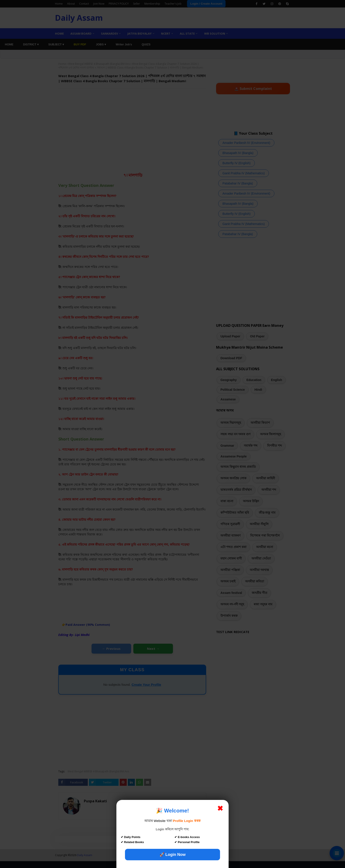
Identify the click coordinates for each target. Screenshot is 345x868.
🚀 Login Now (173, 855)
